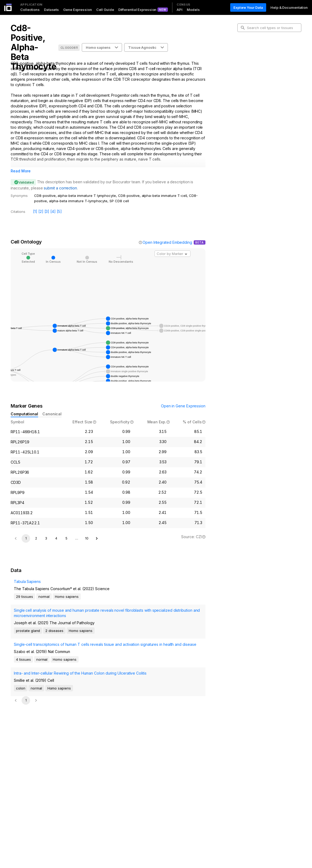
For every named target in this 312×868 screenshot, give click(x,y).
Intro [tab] (246, 52)
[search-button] (243, 28)
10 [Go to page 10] (87, 677)
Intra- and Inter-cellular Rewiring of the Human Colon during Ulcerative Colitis (80, 812)
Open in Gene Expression (183, 406)
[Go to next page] (97, 678)
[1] (35, 211)
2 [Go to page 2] (36, 677)
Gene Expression (78, 10)
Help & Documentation (289, 7)
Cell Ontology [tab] (253, 60)
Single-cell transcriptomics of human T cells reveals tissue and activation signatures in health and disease (105, 783)
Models (193, 10)
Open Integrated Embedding (167, 242)
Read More (21, 171)
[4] (53, 211)
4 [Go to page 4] (56, 677)
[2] (41, 211)
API (180, 10)
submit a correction (60, 188)
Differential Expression (137, 10)
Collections (30, 10)
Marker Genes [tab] (254, 69)
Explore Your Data (248, 7)
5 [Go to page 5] (66, 677)
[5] (59, 211)
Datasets (51, 10)
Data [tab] (246, 77)
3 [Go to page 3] (46, 677)
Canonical (52, 414)
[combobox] (173, 254)
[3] (47, 211)
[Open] (186, 254)
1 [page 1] (26, 677)
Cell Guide (105, 10)
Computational (24, 414)
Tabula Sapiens (27, 721)
